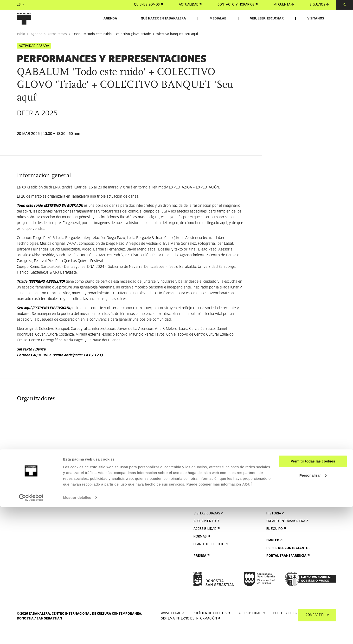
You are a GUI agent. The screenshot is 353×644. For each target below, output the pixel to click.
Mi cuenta (284, 5)
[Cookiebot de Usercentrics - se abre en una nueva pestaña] (31, 635)
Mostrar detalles (77, 635)
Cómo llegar (205, 519)
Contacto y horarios (238, 5)
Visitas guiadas (208, 527)
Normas (201, 550)
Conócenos (277, 512)
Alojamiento (206, 535)
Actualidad (190, 5)
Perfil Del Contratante (288, 562)
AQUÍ (247, 621)
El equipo (276, 542)
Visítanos (316, 19)
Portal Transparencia (288, 569)
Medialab (218, 19)
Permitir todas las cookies (313, 598)
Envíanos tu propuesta (288, 492)
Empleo (274, 554)
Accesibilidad (206, 542)
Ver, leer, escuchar (267, 19)
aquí (38, 369)
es (20, 5)
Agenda (110, 19)
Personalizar (313, 612)
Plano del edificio (210, 558)
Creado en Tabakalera (287, 535)
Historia (275, 527)
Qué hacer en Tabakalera (163, 19)
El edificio (276, 519)
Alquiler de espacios (286, 485)
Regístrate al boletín (214, 485)
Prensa (201, 569)
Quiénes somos (148, 5)
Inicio (21, 48)
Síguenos (319, 5)
